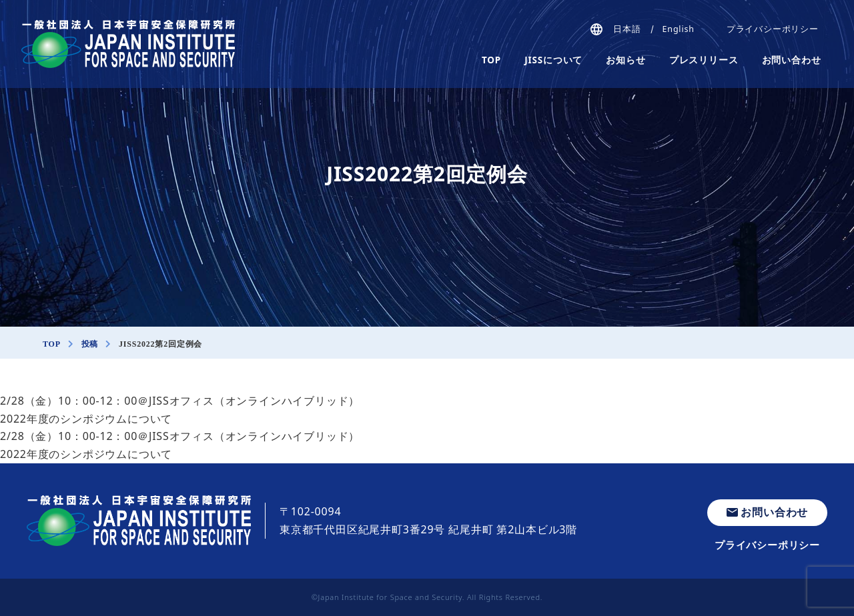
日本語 (627, 29)
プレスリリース (704, 60)
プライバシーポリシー (773, 29)
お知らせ (625, 60)
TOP (491, 60)
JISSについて (553, 60)
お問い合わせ (792, 60)
